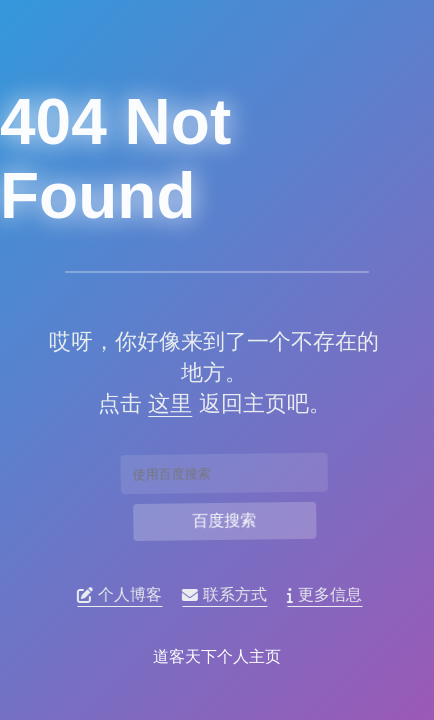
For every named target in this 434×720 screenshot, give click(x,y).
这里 (167, 403)
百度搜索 (224, 520)
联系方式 (227, 595)
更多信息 (327, 595)
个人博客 (122, 595)
